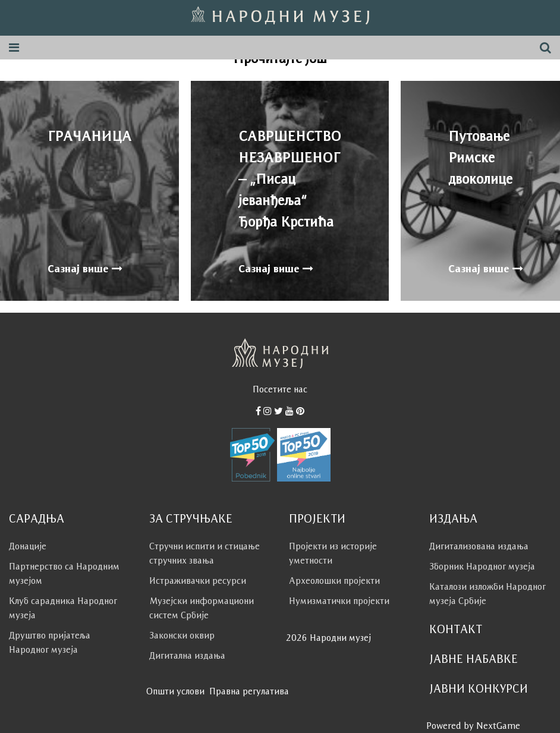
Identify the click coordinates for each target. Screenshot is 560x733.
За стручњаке (191, 518)
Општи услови (175, 691)
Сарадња (37, 518)
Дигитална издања (187, 655)
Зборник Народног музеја (482, 566)
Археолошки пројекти (334, 581)
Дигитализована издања (479, 546)
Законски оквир (182, 635)
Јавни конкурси (479, 688)
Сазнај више (85, 269)
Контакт (456, 629)
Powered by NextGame (473, 726)
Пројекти (317, 518)
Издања (453, 518)
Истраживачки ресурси (198, 581)
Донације (28, 546)
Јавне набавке (474, 659)
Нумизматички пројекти (339, 601)
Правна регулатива (249, 691)
